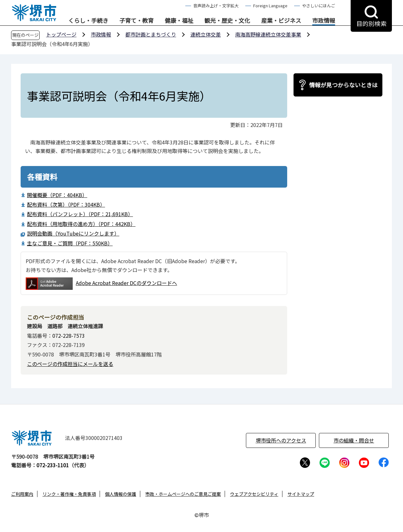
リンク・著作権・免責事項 (69, 494)
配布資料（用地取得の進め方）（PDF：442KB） (81, 224)
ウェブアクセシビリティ (254, 494)
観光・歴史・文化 (227, 21)
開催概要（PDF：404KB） (57, 195)
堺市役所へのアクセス (281, 440)
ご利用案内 (22, 494)
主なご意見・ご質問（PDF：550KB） (70, 243)
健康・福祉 (179, 21)
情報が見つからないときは (343, 85)
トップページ (61, 34)
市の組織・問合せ (354, 440)
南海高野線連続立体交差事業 (268, 34)
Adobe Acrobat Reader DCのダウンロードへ (101, 284)
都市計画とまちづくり (151, 34)
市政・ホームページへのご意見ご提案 (183, 494)
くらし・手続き (88, 21)
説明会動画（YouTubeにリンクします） (73, 233)
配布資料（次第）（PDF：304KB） (66, 204)
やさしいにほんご (319, 6)
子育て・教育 (136, 21)
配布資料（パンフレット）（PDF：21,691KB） (80, 214)
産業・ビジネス (281, 21)
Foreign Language (270, 6)
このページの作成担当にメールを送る (70, 364)
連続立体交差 (206, 34)
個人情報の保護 (121, 494)
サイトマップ (301, 494)
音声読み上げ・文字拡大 (216, 6)
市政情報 (324, 21)
